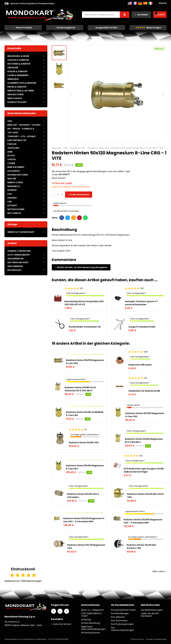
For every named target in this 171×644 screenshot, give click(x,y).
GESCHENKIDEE (15, 266)
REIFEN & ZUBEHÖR (17, 87)
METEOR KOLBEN (16, 209)
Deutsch (140, 3)
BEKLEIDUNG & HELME (18, 56)
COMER (11, 163)
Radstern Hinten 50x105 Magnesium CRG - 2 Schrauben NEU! (143, 521)
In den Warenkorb (80, 195)
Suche (125, 15)
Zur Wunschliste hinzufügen (65, 211)
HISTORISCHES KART (18, 262)
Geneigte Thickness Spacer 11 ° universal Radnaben (141, 303)
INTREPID (12, 190)
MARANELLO (14, 186)
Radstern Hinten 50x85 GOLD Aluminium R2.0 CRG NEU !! (80, 389)
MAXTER (12, 179)
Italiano (151, 3)
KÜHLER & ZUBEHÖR (17, 71)
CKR (10, 202)
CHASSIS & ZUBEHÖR (18, 60)
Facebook (62, 218)
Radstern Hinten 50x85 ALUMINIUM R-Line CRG (85, 414)
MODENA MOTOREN (18, 175)
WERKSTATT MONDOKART (21, 232)
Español (145, 3)
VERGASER (13, 68)
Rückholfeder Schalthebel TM (85, 327)
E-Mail (74, 218)
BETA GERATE (14, 213)
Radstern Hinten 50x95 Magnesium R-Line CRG (85, 467)
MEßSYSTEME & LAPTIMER (21, 91)
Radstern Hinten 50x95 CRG (84, 443)
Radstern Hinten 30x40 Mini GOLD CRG (145, 496)
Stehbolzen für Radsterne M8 (144, 391)
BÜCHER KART (14, 270)
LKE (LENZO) (14, 171)
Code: (55, 174)
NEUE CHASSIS (15, 98)
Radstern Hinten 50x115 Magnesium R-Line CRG (85, 362)
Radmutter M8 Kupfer (140, 365)
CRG (10, 121)
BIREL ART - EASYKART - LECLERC (24, 125)
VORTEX (12, 159)
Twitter (68, 218)
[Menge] (58, 195)
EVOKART (12, 205)
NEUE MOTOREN (15, 94)
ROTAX (11, 156)
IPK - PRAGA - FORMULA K (21, 129)
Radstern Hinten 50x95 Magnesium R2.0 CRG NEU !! (144, 441)
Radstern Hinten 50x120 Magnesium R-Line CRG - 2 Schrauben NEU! (84, 520)
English (130, 3)
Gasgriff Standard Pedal (142, 327)
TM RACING (13, 148)
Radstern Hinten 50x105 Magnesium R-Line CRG (145, 415)
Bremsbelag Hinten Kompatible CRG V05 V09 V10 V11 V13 (84, 303)
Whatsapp (85, 218)
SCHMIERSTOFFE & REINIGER (22, 83)
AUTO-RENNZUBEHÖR (19, 255)
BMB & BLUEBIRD (16, 167)
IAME (10, 152)
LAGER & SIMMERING (18, 75)
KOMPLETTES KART (17, 102)
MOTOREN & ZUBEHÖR (19, 64)
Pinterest (80, 218)
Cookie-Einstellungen (156, 639)
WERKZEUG (13, 79)
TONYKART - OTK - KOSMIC (22, 136)
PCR (10, 194)
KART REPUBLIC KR (17, 140)
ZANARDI (12, 198)
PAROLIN (12, 144)
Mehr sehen (160, 571)
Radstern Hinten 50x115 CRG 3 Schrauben (83, 496)
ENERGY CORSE (15, 182)
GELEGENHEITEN (15, 259)
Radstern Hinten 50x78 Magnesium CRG (86, 547)
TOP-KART (13, 133)
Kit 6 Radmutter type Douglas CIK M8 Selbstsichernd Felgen (144, 470)
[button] (32, 4)
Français (135, 3)
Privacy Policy (137, 639)
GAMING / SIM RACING (19, 251)
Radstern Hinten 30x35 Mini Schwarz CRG (141, 547)
